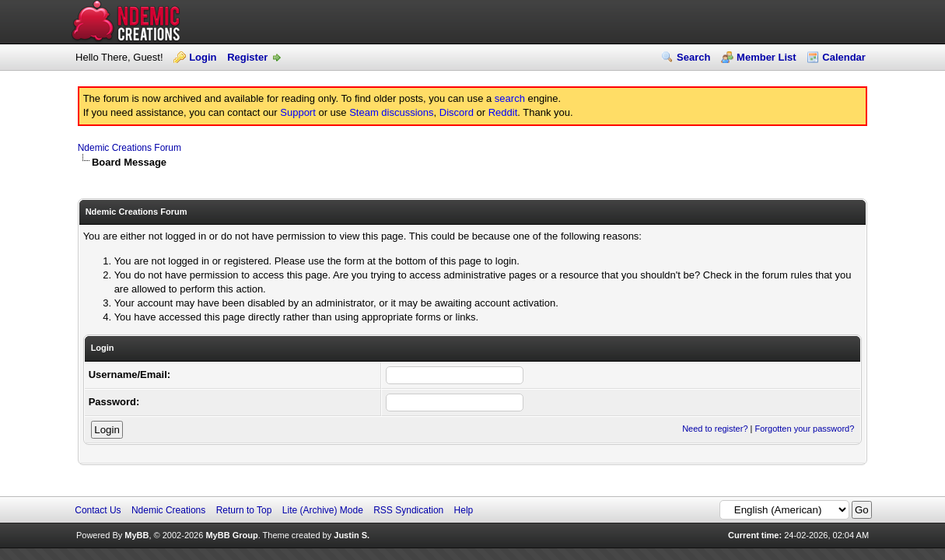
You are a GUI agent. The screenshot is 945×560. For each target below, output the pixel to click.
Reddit (503, 112)
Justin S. (352, 535)
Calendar (844, 57)
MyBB (136, 535)
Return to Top (244, 510)
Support (298, 112)
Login (203, 57)
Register (247, 57)
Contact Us (98, 510)
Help (464, 510)
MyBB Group (231, 535)
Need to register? (715, 429)
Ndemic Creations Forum (129, 148)
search (510, 98)
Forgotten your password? (805, 429)
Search (693, 57)
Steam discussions (391, 112)
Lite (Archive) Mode (323, 510)
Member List (766, 57)
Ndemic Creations (168, 510)
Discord (457, 112)
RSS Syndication (408, 510)
